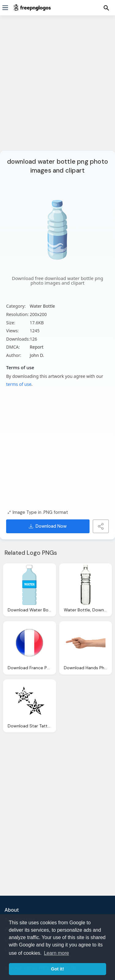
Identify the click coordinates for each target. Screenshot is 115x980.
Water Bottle (42, 306)
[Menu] (5, 8)
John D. (37, 355)
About (12, 910)
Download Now (48, 526)
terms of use (19, 384)
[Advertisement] (57, 87)
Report (37, 347)
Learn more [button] (56, 953)
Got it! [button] (57, 969)
